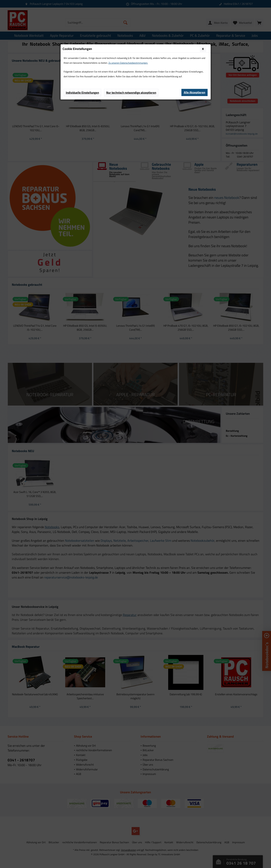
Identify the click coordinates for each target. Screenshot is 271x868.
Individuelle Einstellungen (82, 93)
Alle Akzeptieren (194, 92)
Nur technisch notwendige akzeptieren (131, 93)
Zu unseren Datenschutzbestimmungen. (128, 63)
